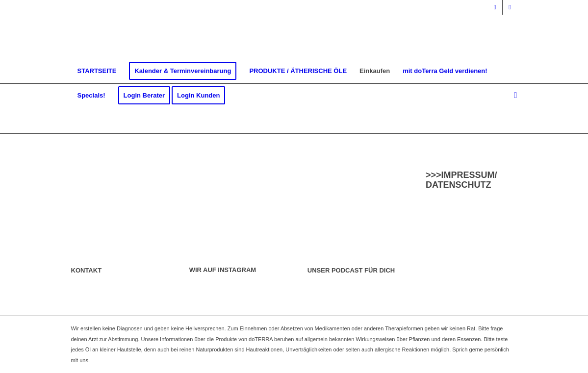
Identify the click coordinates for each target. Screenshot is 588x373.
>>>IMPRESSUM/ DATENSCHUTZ (461, 180)
